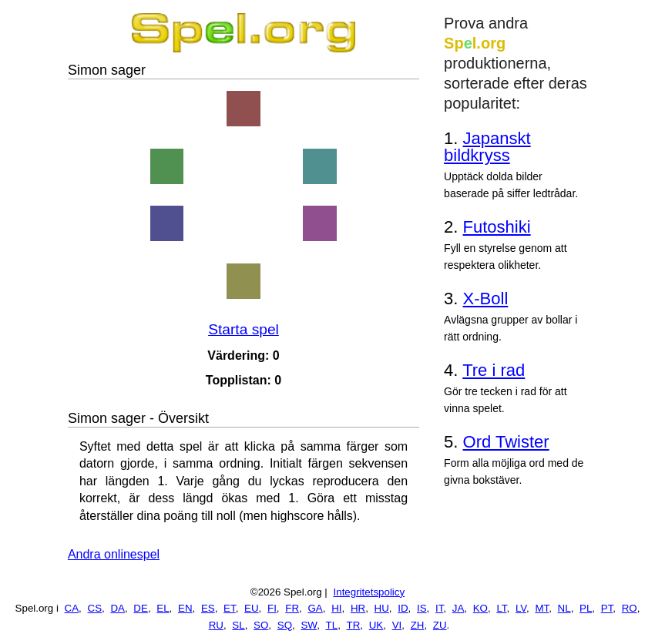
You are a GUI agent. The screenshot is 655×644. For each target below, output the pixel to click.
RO (630, 608)
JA (458, 608)
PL (586, 608)
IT (439, 608)
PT (607, 608)
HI (336, 608)
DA (118, 608)
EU (252, 608)
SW (309, 625)
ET (230, 608)
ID (403, 608)
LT (501, 608)
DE (141, 608)
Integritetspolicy (369, 592)
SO (261, 625)
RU (216, 625)
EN (185, 608)
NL (564, 608)
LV (521, 608)
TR (354, 625)
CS (95, 608)
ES (208, 608)
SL (238, 625)
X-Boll (486, 299)
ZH (418, 625)
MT (542, 608)
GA (315, 608)
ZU (440, 625)
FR (292, 608)
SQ (285, 625)
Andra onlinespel (114, 554)
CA (72, 608)
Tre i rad (494, 370)
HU (382, 608)
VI (397, 625)
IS (422, 608)
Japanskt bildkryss (487, 147)
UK (376, 625)
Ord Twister (506, 442)
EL (163, 608)
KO (480, 608)
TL (332, 625)
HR (358, 608)
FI (272, 608)
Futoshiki (497, 227)
